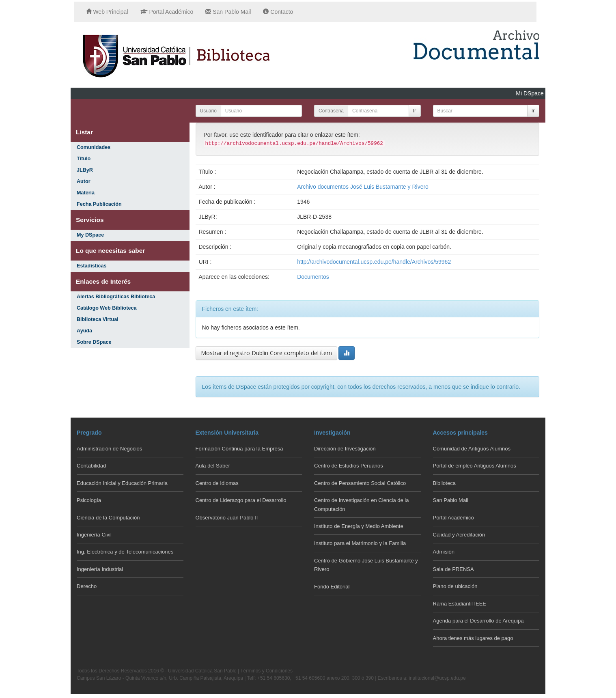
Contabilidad (91, 466)
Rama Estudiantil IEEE (460, 604)
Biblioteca (444, 483)
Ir (415, 111)
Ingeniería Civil (94, 535)
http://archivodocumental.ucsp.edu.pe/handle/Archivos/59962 (374, 262)
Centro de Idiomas (217, 483)
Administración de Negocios (109, 449)
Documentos (313, 277)
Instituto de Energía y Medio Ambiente (359, 526)
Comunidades (94, 147)
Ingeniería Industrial (100, 569)
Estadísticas (92, 266)
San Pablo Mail (228, 12)
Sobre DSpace (94, 342)
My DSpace (90, 235)
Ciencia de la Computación (108, 518)
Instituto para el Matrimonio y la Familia (360, 543)
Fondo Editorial (332, 587)
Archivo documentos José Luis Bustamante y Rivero (363, 187)
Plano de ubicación (455, 586)
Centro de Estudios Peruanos (349, 466)
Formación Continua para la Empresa (239, 449)
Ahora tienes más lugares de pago (473, 638)
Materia (86, 193)
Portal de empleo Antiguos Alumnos (475, 466)
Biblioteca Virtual (98, 319)
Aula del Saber (213, 466)
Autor (84, 181)
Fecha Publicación (99, 204)
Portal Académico (167, 12)
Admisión (444, 552)
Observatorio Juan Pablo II (227, 518)
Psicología (89, 500)
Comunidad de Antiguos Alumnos (472, 449)
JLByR (85, 170)
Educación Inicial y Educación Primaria (122, 483)
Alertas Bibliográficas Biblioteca (116, 297)
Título (84, 159)
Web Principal (107, 12)
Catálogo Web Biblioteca (107, 308)
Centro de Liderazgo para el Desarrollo (241, 500)
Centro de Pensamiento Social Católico (360, 483)
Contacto (278, 12)
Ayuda (84, 331)
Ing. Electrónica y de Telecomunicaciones (125, 552)
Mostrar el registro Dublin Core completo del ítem (266, 353)
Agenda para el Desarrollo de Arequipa (478, 621)
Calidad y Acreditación (459, 535)
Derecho (87, 586)
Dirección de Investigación (345, 449)
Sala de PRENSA (453, 569)
